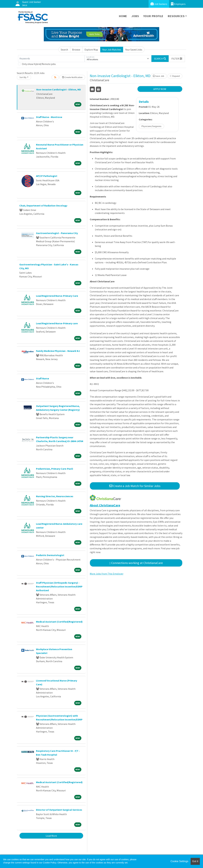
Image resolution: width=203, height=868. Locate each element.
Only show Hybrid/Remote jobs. (39, 64)
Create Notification (72, 77)
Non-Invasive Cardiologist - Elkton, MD (59, 89)
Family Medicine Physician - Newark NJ (58, 351)
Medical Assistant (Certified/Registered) (59, 622)
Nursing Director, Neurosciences (55, 496)
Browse (76, 50)
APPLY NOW (160, 89)
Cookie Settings (179, 861)
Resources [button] (176, 16)
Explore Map (91, 50)
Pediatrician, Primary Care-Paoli (54, 469)
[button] (177, 59)
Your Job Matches (112, 50)
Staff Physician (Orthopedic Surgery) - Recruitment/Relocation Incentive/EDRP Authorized (59, 586)
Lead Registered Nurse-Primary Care (57, 296)
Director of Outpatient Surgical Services (59, 810)
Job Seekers (159, 4)
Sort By (23, 77)
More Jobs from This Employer (107, 574)
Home (123, 16)
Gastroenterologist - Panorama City (57, 233)
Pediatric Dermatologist (50, 555)
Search (64, 50)
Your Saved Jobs (134, 50)
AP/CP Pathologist (47, 176)
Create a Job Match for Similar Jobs (135, 486)
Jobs (135, 16)
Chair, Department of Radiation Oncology (43, 206)
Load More (51, 836)
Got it (195, 861)
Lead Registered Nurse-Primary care (57, 323)
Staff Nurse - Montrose (49, 117)
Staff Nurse (43, 378)
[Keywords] (51, 59)
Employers (178, 4)
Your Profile (153, 16)
